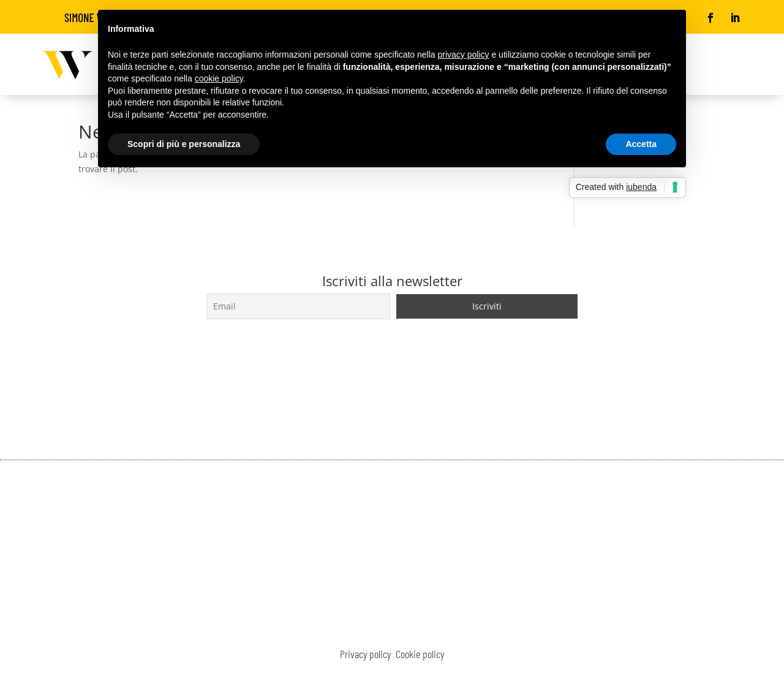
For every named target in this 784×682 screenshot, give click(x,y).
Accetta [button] (641, 144)
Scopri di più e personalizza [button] (184, 144)
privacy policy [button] (464, 55)
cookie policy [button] (219, 78)
